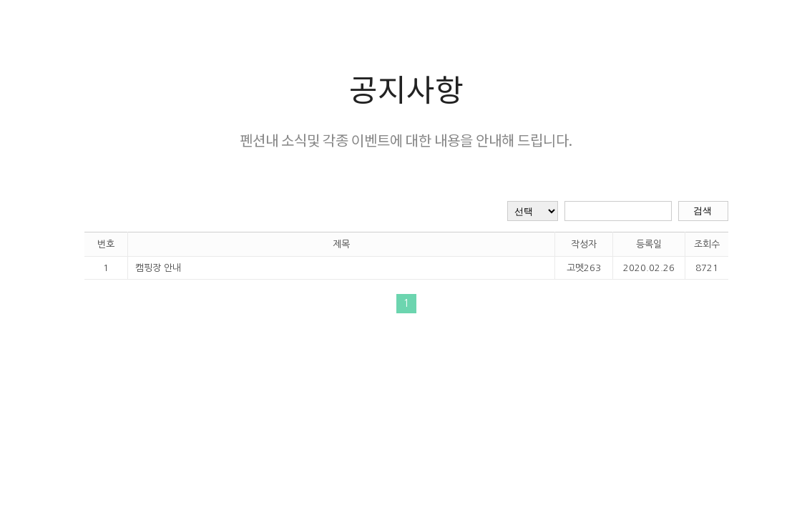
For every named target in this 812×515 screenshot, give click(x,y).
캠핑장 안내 (158, 268)
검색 (703, 211)
